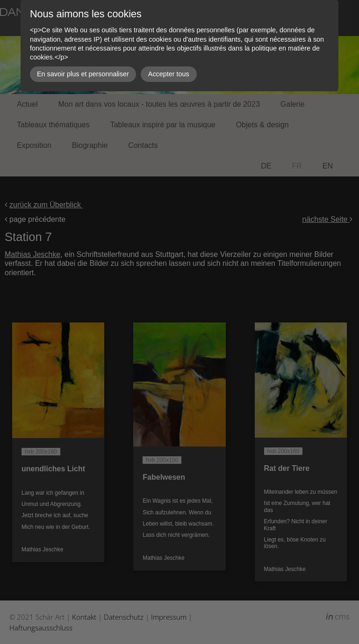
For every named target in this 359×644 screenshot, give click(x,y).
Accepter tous (169, 74)
